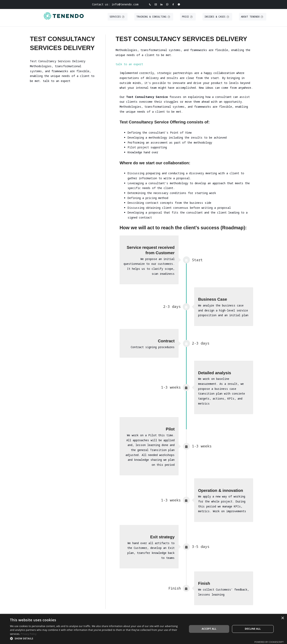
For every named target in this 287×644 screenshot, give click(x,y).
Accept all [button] (209, 629)
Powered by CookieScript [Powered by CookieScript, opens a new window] (269, 642)
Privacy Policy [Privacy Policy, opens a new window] (29, 634)
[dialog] (143, 629)
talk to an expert (129, 64)
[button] (96, 639)
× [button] (283, 618)
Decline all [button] (253, 629)
